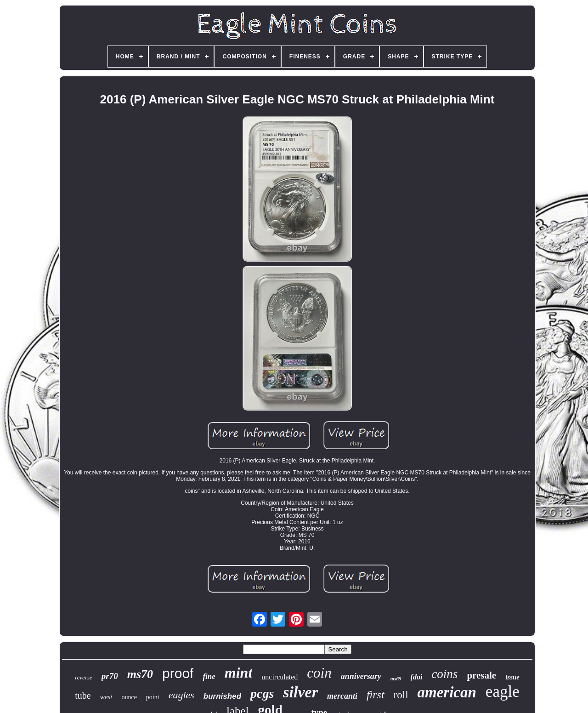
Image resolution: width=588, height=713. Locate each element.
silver (300, 692)
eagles (181, 695)
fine (209, 676)
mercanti (342, 696)
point (153, 697)
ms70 (140, 674)
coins (444, 674)
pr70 (110, 676)
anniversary (361, 676)
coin (319, 673)
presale (481, 675)
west (106, 697)
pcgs (262, 693)
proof (178, 673)
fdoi (417, 677)
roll (401, 695)
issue (512, 677)
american (447, 692)
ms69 (396, 679)
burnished (222, 696)
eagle (503, 692)
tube (83, 696)
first (376, 695)
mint (238, 673)
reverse (84, 677)
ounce (129, 697)
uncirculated (280, 677)
